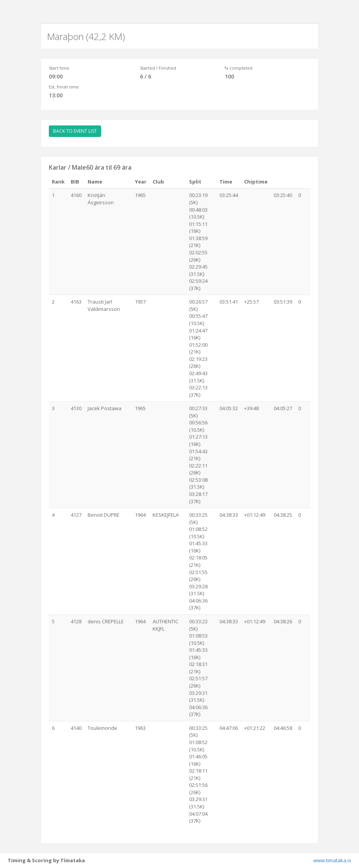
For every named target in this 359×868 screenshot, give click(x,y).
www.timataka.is (332, 860)
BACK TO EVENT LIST (75, 131)
